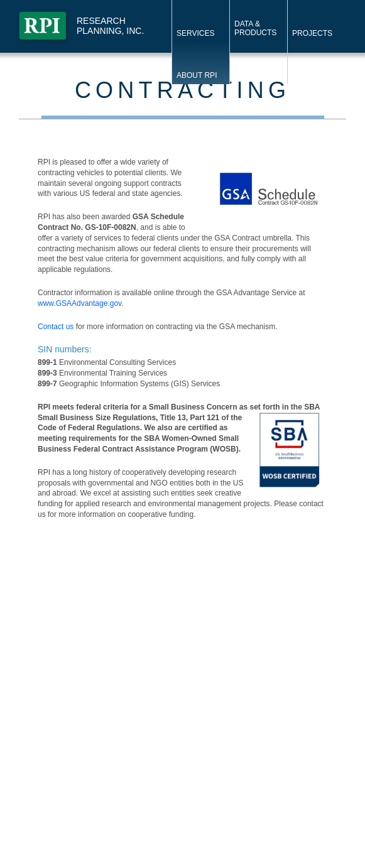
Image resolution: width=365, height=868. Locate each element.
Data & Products (255, 28)
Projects (312, 33)
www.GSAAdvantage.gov (79, 303)
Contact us (56, 327)
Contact (252, 75)
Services (195, 33)
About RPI (197, 75)
